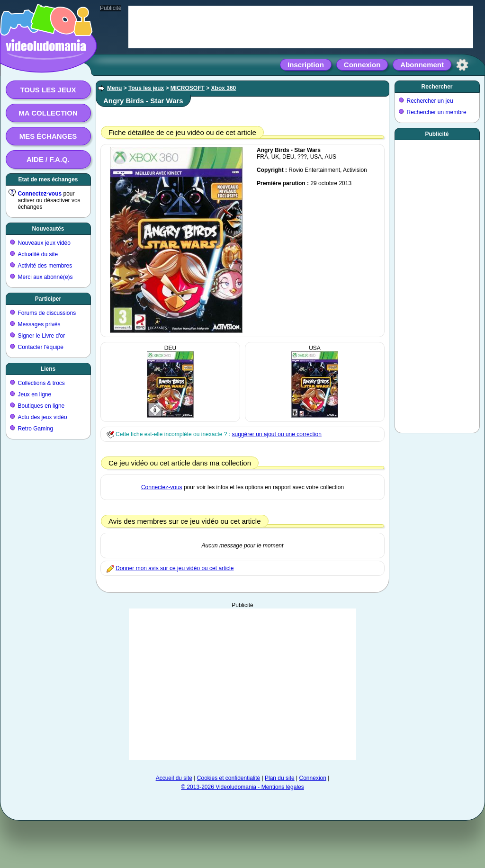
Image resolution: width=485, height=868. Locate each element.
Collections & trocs (41, 383)
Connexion (362, 65)
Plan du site (280, 778)
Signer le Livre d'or (42, 336)
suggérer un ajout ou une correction (276, 434)
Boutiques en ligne (41, 406)
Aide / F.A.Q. (48, 159)
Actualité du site (38, 254)
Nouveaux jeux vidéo (44, 243)
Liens (48, 369)
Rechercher (437, 87)
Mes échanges (48, 136)
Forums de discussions (47, 313)
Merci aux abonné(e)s (45, 277)
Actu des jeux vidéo (43, 417)
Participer (48, 299)
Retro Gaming (36, 429)
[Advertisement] (242, 684)
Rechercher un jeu (430, 101)
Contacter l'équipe (41, 347)
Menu (114, 88)
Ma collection (48, 113)
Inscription (306, 65)
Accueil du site (174, 778)
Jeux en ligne (35, 394)
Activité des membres (45, 266)
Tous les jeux (48, 90)
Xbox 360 (224, 88)
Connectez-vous (40, 194)
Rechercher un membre (437, 112)
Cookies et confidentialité (229, 778)
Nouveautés (48, 229)
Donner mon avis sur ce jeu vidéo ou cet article (175, 568)
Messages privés (39, 324)
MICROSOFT (188, 88)
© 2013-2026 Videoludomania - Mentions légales (242, 787)
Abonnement (422, 65)
